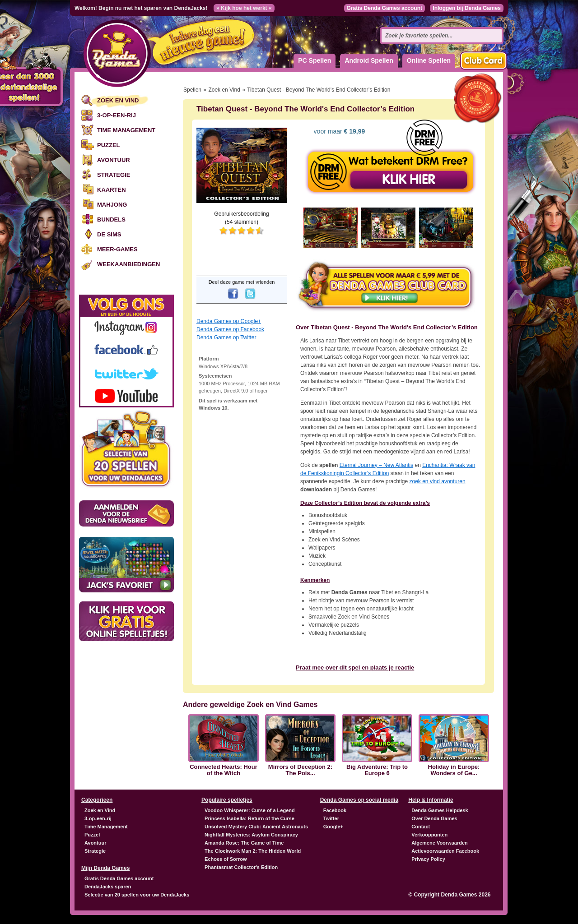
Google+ (333, 827)
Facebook (335, 810)
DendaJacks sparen (108, 887)
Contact (421, 827)
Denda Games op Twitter (226, 337)
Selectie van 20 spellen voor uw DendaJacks (137, 895)
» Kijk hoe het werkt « (244, 8)
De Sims (109, 234)
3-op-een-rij (117, 115)
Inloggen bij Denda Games (467, 8)
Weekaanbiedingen (128, 264)
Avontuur (114, 160)
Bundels (111, 219)
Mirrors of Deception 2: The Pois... (300, 770)
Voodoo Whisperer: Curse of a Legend (250, 810)
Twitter (331, 818)
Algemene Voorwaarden (440, 843)
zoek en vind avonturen (438, 481)
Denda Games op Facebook (230, 329)
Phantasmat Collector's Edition (241, 867)
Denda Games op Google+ (229, 321)
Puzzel (109, 145)
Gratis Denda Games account (385, 8)
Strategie (114, 175)
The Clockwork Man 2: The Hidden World (253, 851)
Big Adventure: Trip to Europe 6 (377, 770)
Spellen (192, 90)
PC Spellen (315, 60)
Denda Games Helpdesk (440, 810)
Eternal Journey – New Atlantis (376, 465)
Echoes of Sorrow (226, 859)
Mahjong (112, 205)
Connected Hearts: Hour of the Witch (224, 770)
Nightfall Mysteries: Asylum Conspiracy (251, 835)
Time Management (126, 130)
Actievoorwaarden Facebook (445, 851)
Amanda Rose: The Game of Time (244, 843)
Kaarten (112, 190)
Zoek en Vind (118, 100)
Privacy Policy (428, 859)
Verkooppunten (429, 835)
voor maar (339, 131)
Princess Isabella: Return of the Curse (249, 818)
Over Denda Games (434, 818)
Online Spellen (429, 60)
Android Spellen (369, 60)
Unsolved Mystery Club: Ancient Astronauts (256, 827)
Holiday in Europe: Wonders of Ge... (454, 770)
